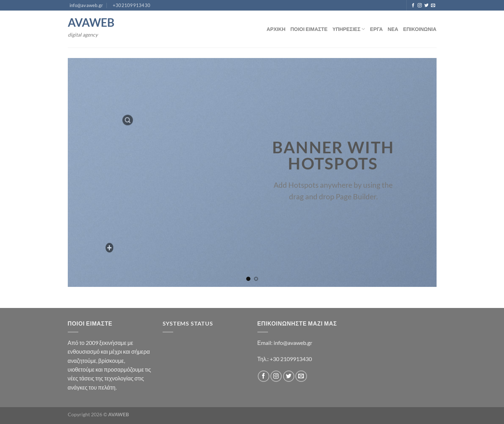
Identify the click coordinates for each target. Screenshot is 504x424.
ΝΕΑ (393, 29)
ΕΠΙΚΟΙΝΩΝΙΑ (420, 29)
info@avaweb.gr (293, 343)
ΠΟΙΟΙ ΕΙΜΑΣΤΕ (309, 29)
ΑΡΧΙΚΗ (276, 29)
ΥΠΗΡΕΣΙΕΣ (349, 29)
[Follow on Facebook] (413, 6)
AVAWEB (91, 23)
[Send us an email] (433, 6)
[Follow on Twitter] (426, 6)
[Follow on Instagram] (420, 6)
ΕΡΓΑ (376, 29)
